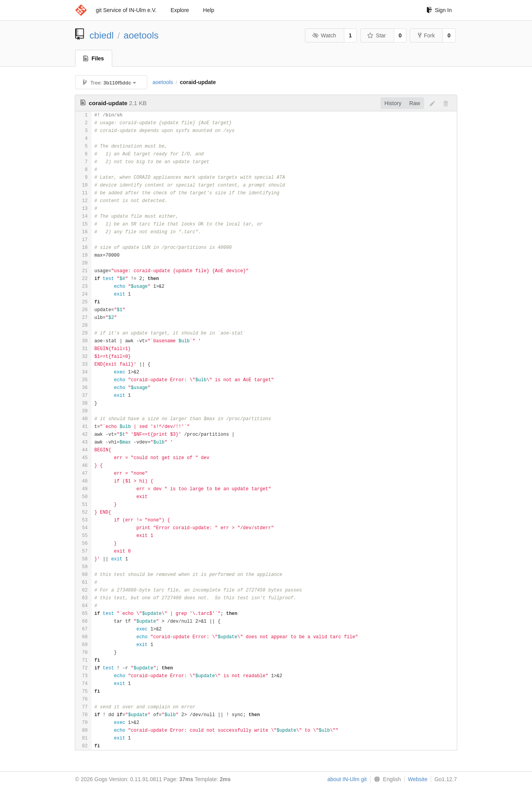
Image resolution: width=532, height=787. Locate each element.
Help (209, 10)
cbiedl (102, 35)
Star (377, 35)
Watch (324, 35)
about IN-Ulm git (347, 779)
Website (417, 779)
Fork (426, 35)
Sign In (439, 10)
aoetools (141, 35)
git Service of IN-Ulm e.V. (126, 10)
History (393, 103)
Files (94, 58)
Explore (180, 10)
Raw (415, 103)
